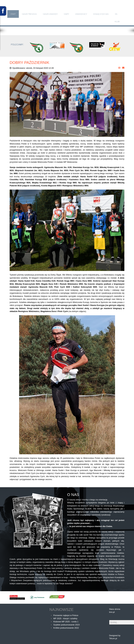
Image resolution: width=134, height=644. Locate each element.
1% (116, 14)
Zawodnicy (81, 14)
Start (13, 14)
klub (117, 21)
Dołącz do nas (101, 14)
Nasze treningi (29, 14)
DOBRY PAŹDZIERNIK (29, 63)
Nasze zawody (50, 14)
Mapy (66, 14)
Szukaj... (109, 620)
